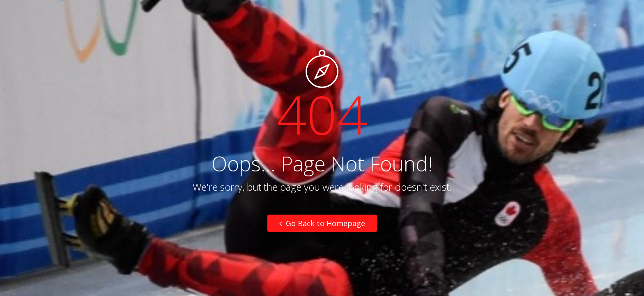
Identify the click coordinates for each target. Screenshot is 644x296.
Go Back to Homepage (322, 223)
